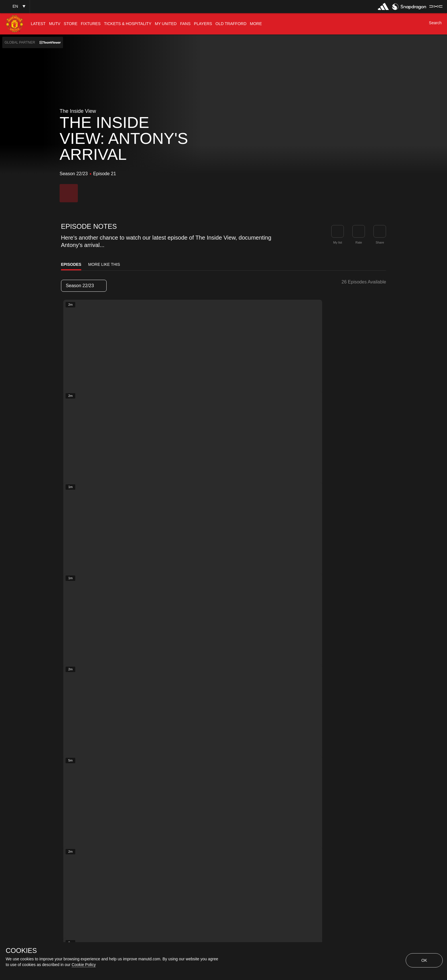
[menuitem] (38, 24)
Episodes (71, 264)
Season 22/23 (84, 286)
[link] (380, 231)
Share (380, 242)
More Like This (104, 264)
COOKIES (21, 951)
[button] (15, 6)
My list (338, 242)
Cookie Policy (84, 965)
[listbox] (84, 286)
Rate (359, 242)
